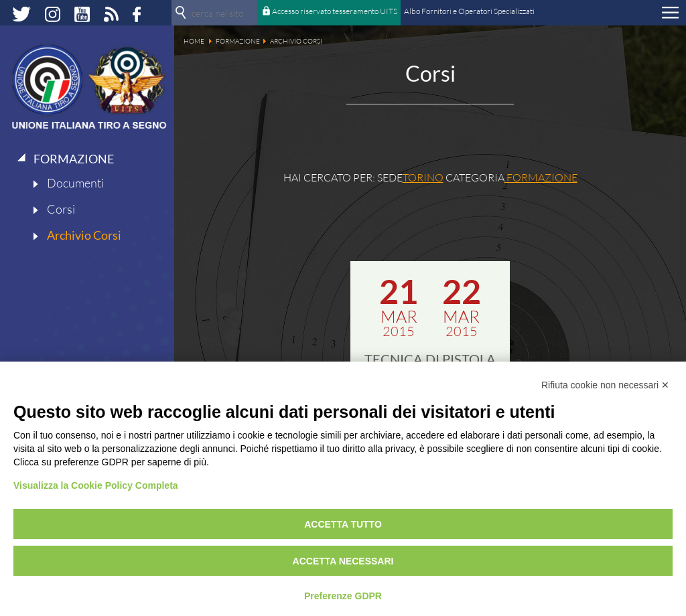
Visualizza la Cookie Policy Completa (96, 485)
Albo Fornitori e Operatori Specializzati (469, 11)
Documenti (75, 183)
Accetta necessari (343, 561)
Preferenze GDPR (343, 596)
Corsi (61, 209)
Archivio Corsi (84, 235)
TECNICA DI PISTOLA (430, 359)
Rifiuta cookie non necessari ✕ (605, 385)
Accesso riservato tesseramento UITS (335, 11)
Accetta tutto (343, 524)
